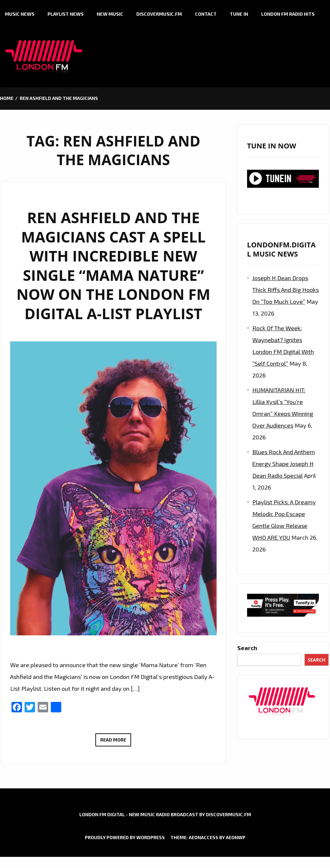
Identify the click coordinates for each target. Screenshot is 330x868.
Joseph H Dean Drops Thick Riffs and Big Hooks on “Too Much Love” (286, 290)
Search (247, 648)
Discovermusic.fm (159, 14)
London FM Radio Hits (288, 14)
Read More (116, 741)
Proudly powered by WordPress (125, 837)
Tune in (239, 14)
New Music (110, 14)
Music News (20, 14)
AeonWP (236, 837)
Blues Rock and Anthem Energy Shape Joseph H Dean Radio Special (284, 464)
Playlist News (66, 14)
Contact (206, 14)
